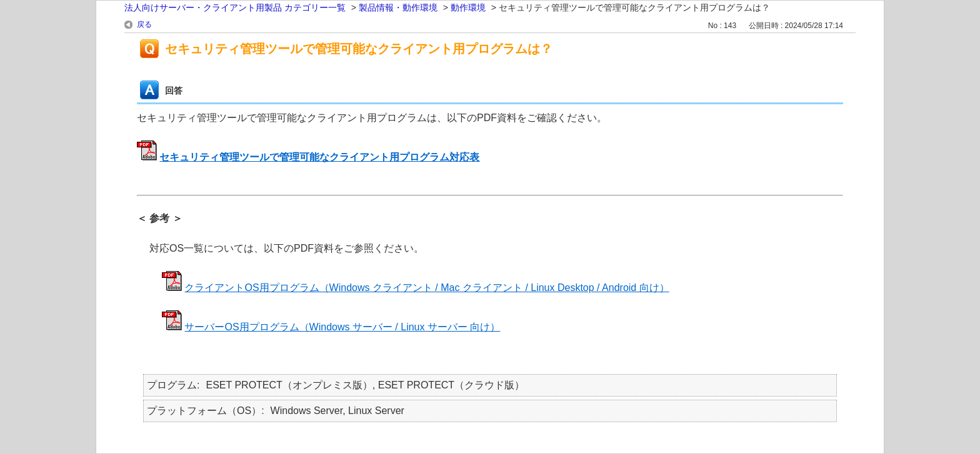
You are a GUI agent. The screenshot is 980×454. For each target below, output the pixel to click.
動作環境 (468, 7)
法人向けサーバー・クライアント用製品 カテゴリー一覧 (235, 7)
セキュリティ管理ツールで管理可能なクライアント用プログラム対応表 (319, 157)
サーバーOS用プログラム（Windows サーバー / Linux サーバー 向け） (342, 327)
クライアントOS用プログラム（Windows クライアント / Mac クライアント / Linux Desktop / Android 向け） (427, 288)
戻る (144, 24)
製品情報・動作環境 (398, 7)
